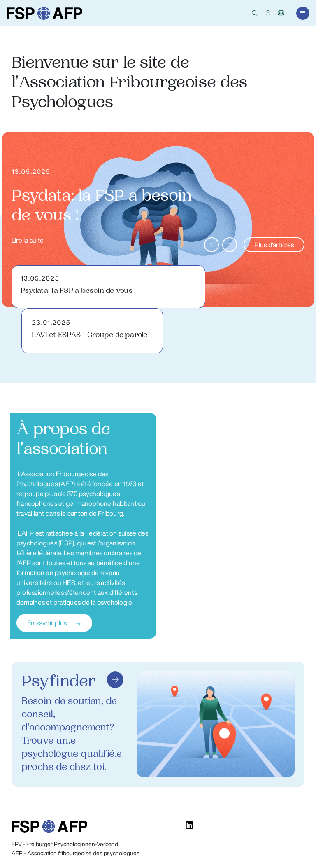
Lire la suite (28, 240)
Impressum (290, 845)
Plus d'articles (274, 245)
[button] (255, 13)
